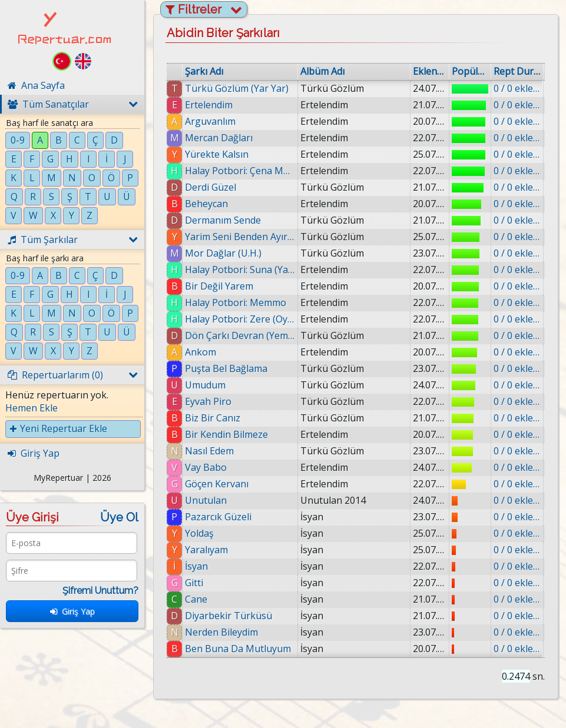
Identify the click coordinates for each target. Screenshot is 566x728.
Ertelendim (209, 105)
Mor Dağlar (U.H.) (223, 253)
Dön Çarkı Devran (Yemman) (240, 335)
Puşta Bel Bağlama (226, 368)
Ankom (201, 352)
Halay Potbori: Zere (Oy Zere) (240, 319)
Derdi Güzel (211, 187)
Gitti (194, 583)
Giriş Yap (72, 611)
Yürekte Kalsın (217, 154)
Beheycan (206, 204)
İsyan (196, 566)
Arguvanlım (210, 121)
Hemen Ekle (32, 408)
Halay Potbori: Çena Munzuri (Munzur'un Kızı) (240, 171)
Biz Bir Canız (213, 418)
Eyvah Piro (208, 401)
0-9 (18, 140)
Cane (196, 599)
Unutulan (206, 500)
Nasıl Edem (209, 451)
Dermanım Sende (223, 220)
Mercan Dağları (219, 138)
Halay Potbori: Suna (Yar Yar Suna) (240, 270)
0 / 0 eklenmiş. (517, 88)
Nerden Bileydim (221, 632)
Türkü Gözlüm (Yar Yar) (237, 88)
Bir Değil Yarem (219, 286)
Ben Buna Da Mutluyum (238, 649)
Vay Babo (206, 467)
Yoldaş (199, 533)
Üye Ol (119, 517)
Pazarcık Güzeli (218, 517)
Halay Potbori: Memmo (236, 302)
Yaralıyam (206, 550)
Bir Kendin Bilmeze (226, 434)
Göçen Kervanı (217, 484)
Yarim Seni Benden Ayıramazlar (240, 237)
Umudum (205, 385)
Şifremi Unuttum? (100, 591)
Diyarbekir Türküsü (229, 616)
